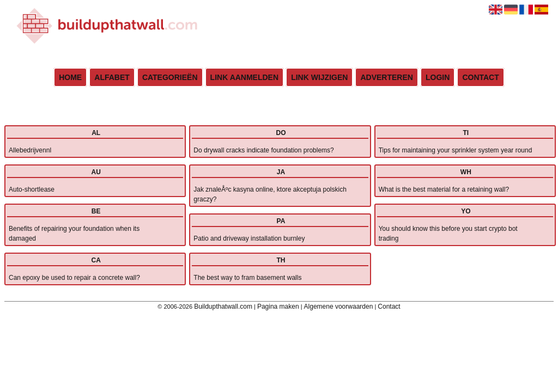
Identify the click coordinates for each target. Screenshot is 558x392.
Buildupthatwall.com (223, 307)
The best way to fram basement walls (247, 278)
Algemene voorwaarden (339, 307)
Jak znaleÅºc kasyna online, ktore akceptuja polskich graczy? (270, 194)
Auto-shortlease (32, 189)
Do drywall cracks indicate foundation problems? (263, 150)
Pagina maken (278, 307)
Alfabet (112, 77)
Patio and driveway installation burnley (249, 238)
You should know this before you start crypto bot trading (448, 234)
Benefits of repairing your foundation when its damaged (74, 234)
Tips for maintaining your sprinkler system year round (456, 150)
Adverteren (386, 77)
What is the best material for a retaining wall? (444, 189)
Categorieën (170, 77)
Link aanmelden (244, 77)
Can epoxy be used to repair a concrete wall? (74, 278)
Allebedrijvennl (30, 150)
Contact (480, 77)
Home (70, 77)
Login (438, 77)
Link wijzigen (319, 77)
